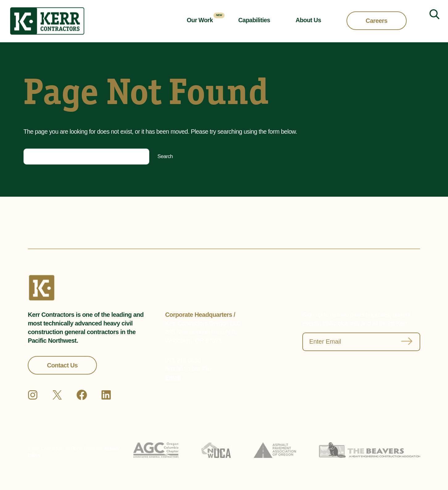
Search (165, 156)
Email (173, 378)
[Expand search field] (432, 21)
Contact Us (62, 365)
